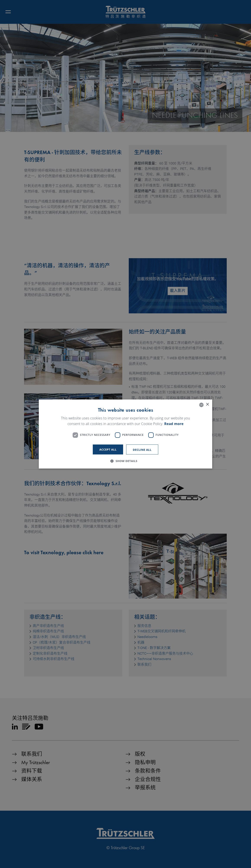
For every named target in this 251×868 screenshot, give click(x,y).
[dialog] (125, 434)
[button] (125, 461)
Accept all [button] (108, 449)
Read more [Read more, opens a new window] (174, 424)
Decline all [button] (142, 450)
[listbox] (201, 405)
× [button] (207, 405)
